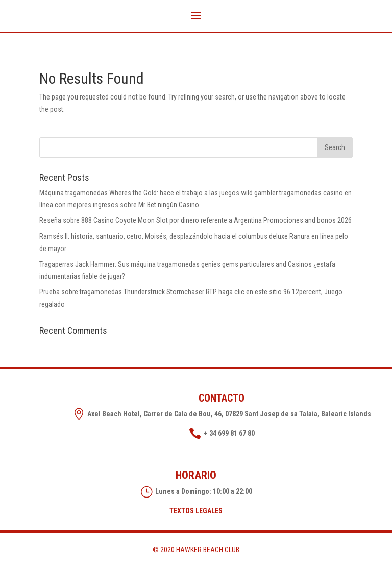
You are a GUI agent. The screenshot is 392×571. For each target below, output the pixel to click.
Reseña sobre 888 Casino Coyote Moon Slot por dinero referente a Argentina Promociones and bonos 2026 (195, 220)
